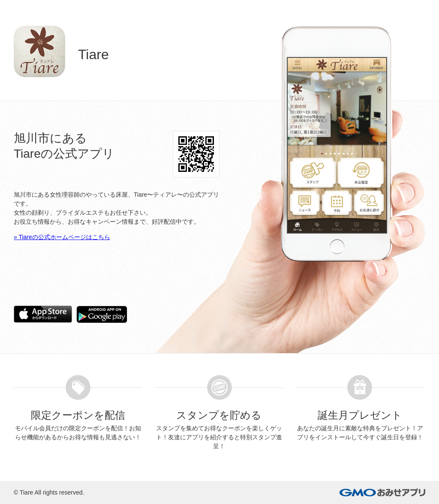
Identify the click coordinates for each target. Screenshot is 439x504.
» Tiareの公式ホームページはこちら (62, 237)
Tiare (26, 492)
